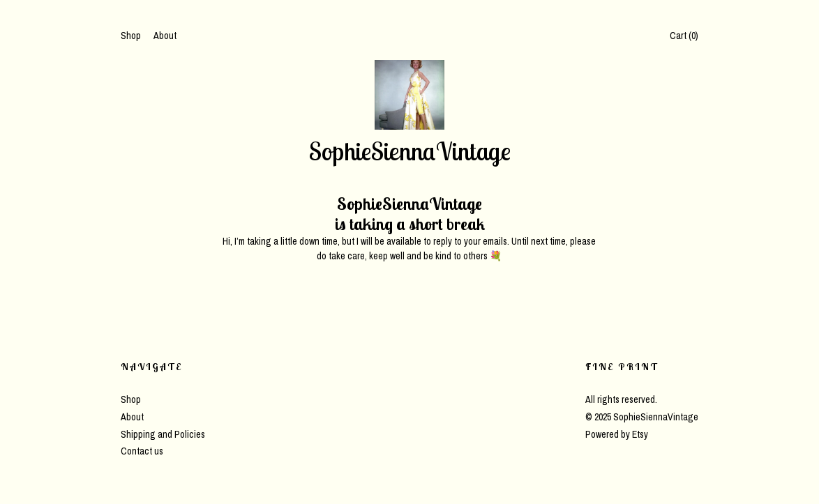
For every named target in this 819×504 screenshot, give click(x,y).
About (165, 36)
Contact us (142, 451)
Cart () (684, 36)
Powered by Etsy (617, 434)
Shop (131, 36)
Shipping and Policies (163, 434)
